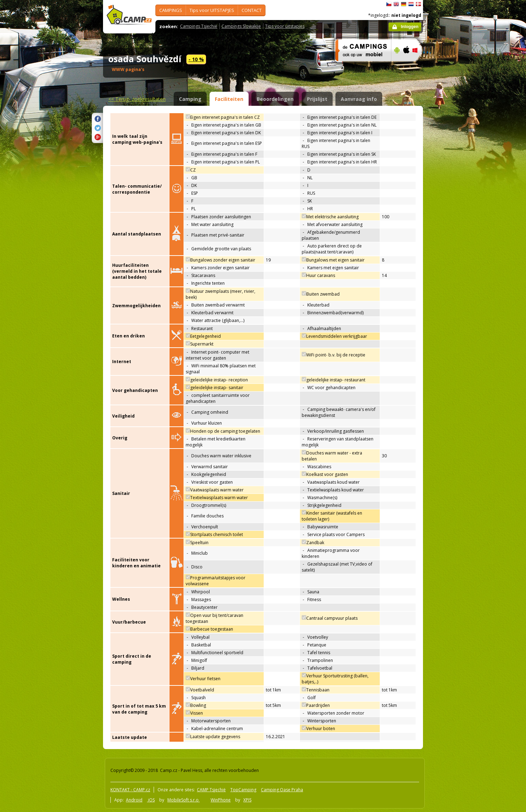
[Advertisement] (453, 211)
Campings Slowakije (241, 26)
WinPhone (221, 800)
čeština (389, 4)
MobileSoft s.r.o (184, 800)
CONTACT (252, 10)
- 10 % (196, 59)
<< (137, 99)
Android (134, 800)
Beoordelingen (275, 99)
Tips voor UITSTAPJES (212, 10)
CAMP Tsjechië (211, 790)
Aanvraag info (359, 99)
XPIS (247, 800)
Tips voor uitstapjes (285, 26)
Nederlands (411, 4)
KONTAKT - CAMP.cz (130, 790)
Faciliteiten (229, 99)
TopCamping (243, 790)
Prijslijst (317, 99)
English (396, 4)
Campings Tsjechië (199, 26)
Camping (190, 99)
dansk (418, 4)
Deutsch (404, 4)
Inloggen (410, 27)
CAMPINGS (171, 10)
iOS (151, 800)
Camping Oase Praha (282, 790)
